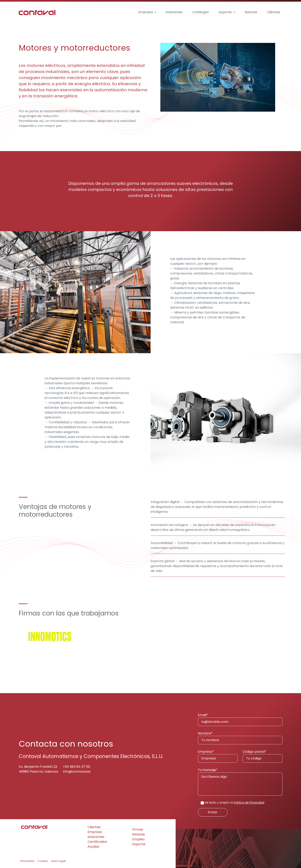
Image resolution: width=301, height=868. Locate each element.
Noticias (251, 12)
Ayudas (93, 847)
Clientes (274, 12)
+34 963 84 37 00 (77, 767)
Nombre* (240, 738)
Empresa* (218, 756)
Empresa (146, 12)
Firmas (138, 829)
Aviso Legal (59, 861)
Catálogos (201, 12)
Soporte (225, 12)
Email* (240, 719)
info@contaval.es (77, 772)
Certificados (97, 842)
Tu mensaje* (240, 782)
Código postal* (263, 756)
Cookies (43, 861)
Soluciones (174, 12)
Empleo (138, 839)
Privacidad (27, 861)
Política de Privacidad (249, 803)
